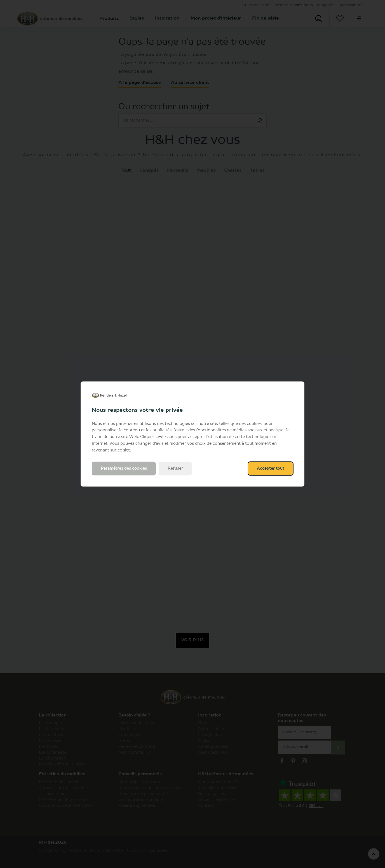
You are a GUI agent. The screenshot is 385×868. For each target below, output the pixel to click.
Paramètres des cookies (124, 469)
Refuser (175, 469)
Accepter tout (271, 469)
